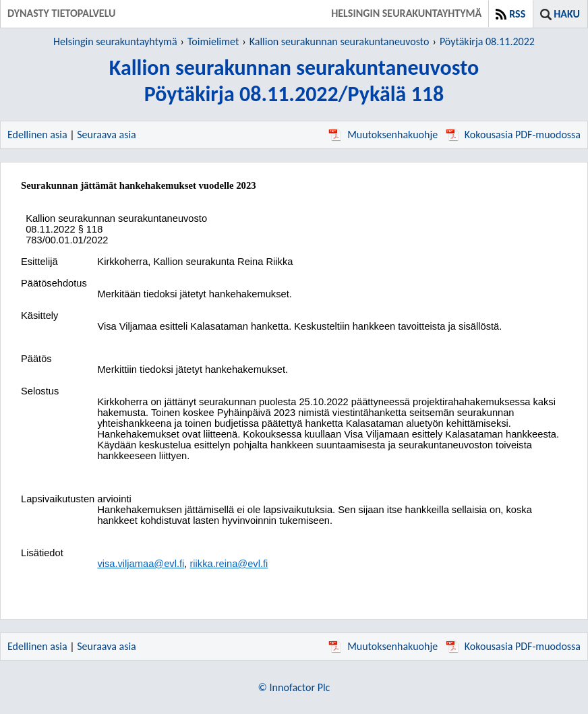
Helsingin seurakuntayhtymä (115, 41)
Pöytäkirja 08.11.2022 (487, 41)
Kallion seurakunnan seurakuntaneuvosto (340, 41)
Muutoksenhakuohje (383, 135)
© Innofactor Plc (294, 687)
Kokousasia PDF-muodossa (513, 135)
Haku (567, 14)
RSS (517, 14)
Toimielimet (213, 41)
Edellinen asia (37, 135)
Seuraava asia (107, 135)
